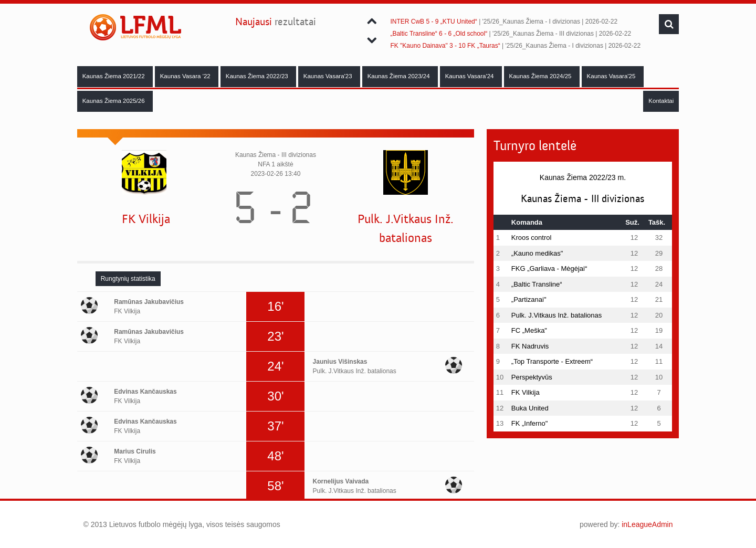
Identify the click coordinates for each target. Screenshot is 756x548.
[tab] (128, 279)
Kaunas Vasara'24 (470, 76)
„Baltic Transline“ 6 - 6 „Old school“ (439, 34)
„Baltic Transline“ (537, 284)
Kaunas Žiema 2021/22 (114, 76)
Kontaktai (661, 101)
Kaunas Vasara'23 (329, 76)
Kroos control (532, 238)
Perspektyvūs (532, 377)
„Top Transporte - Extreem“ (552, 361)
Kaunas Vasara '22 (186, 76)
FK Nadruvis (530, 346)
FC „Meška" (529, 330)
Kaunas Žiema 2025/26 (114, 101)
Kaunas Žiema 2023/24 (400, 76)
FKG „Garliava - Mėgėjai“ (549, 268)
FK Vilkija (146, 219)
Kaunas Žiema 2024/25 (541, 76)
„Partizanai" (529, 299)
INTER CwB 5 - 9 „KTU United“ (433, 22)
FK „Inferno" (530, 423)
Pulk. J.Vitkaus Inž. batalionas (406, 229)
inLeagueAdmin (647, 524)
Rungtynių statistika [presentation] (128, 279)
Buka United (530, 408)
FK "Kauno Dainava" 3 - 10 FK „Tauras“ (445, 46)
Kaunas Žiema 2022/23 (258, 76)
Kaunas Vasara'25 (612, 76)
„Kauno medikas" (537, 253)
